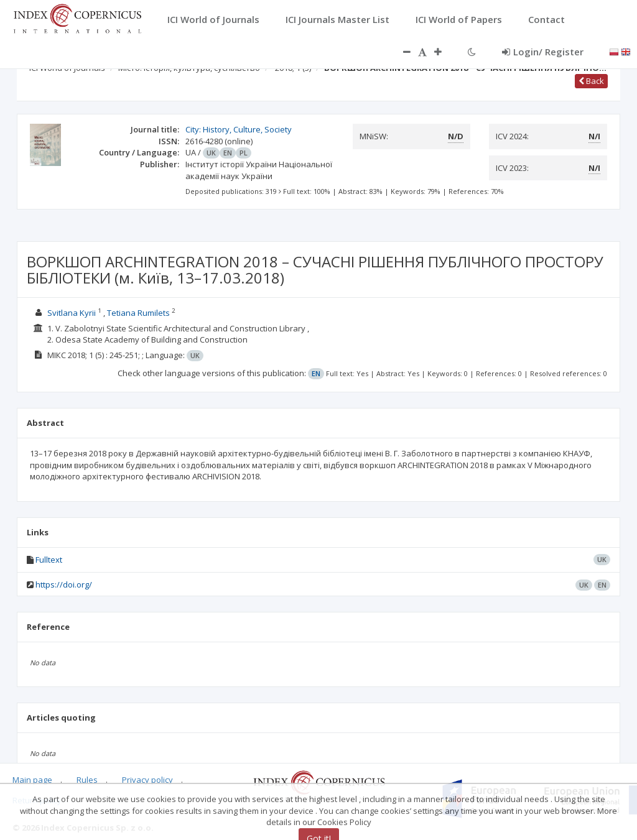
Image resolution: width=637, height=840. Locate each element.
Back (591, 81)
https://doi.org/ (64, 584)
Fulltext (49, 560)
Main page (32, 780)
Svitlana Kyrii (72, 313)
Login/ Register (543, 52)
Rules (87, 780)
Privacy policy (147, 780)
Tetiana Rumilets (138, 313)
